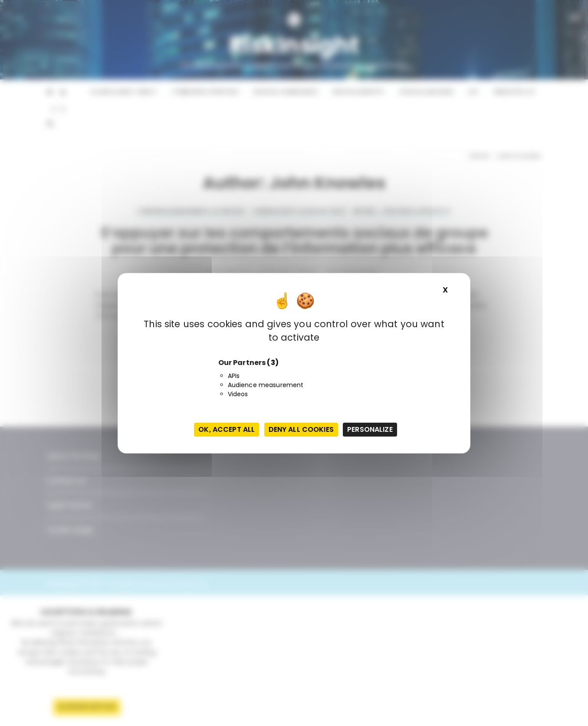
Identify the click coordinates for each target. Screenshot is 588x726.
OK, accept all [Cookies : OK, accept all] (227, 429)
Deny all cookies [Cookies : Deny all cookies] (301, 429)
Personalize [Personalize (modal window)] (370, 429)
